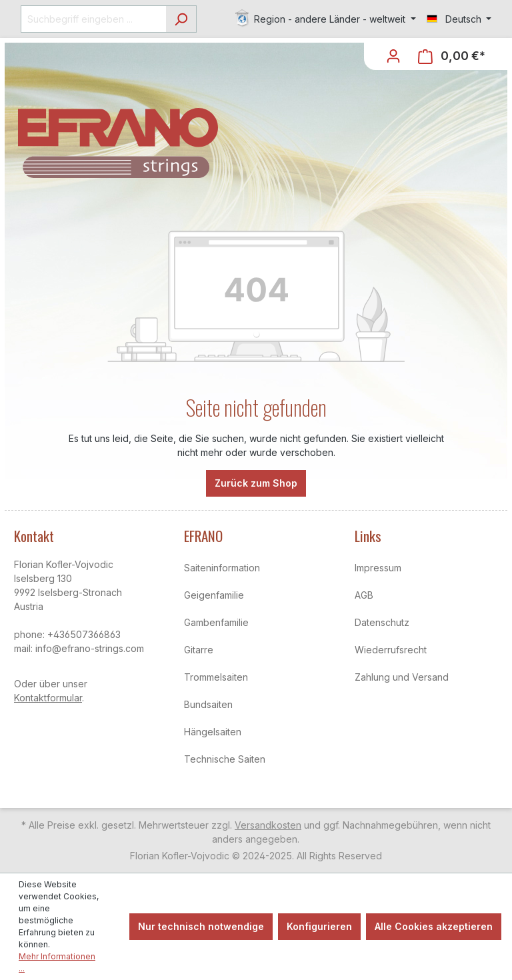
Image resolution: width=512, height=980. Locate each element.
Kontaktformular (48, 698)
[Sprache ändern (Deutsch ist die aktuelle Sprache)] (459, 19)
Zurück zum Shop (256, 483)
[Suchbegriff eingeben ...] (93, 19)
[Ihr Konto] (393, 56)
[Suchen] (181, 19)
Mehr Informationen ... (57, 962)
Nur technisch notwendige (201, 926)
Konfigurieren (319, 926)
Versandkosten (268, 825)
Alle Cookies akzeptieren (434, 926)
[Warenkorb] (452, 56)
